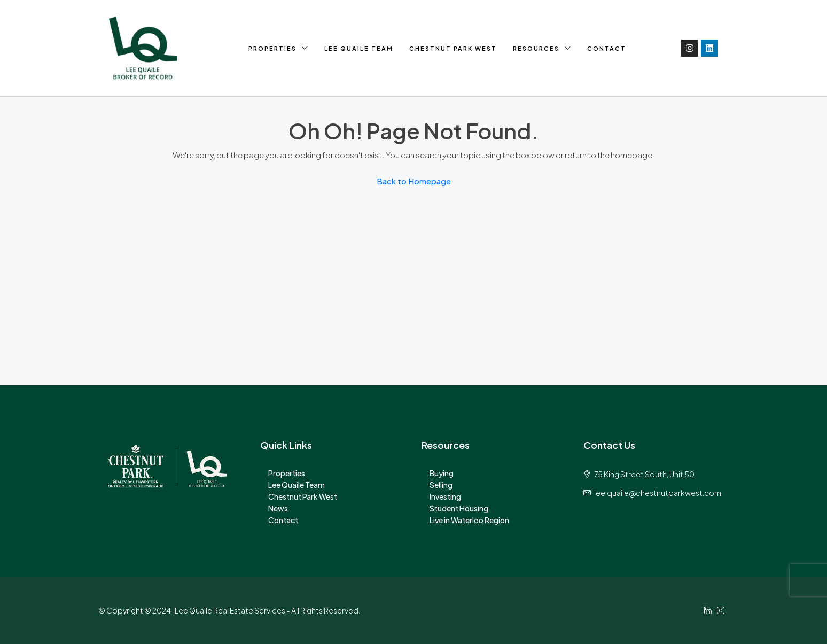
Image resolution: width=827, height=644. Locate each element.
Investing (445, 496)
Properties (272, 48)
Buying (442, 473)
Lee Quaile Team (359, 48)
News (278, 508)
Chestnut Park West (453, 48)
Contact (607, 48)
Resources (536, 48)
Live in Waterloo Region (469, 520)
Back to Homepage (414, 181)
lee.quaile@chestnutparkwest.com (658, 493)
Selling (441, 485)
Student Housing (459, 508)
